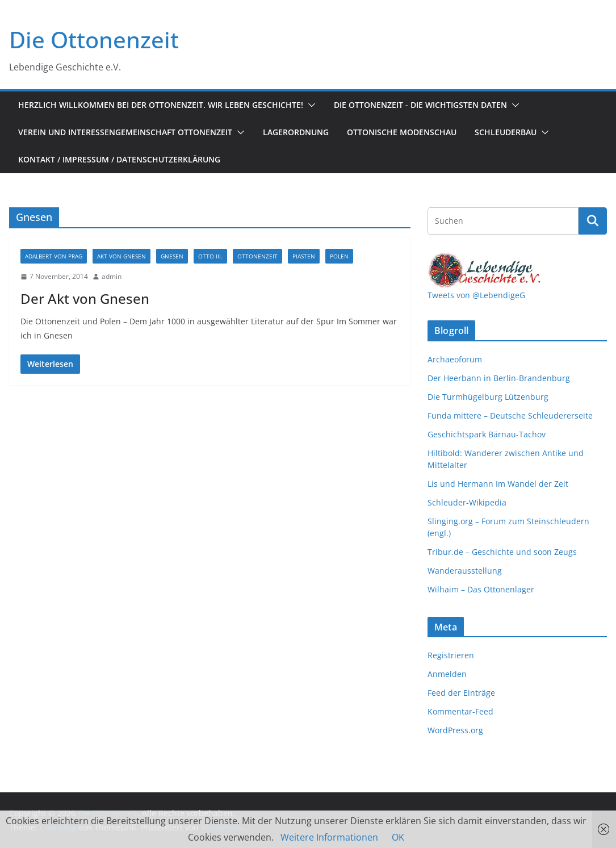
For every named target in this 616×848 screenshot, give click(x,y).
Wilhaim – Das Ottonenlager (481, 589)
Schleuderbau (506, 132)
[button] (309, 105)
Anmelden (447, 674)
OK (398, 837)
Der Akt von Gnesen (85, 298)
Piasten (304, 256)
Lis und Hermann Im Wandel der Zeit (498, 484)
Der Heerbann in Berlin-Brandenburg (499, 378)
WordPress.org (455, 730)
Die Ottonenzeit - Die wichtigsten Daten (420, 105)
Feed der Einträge (461, 693)
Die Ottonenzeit (94, 39)
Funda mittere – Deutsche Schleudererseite (510, 415)
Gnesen (172, 256)
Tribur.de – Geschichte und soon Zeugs (502, 552)
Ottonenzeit (257, 256)
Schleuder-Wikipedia (467, 502)
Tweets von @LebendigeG (476, 295)
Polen (339, 256)
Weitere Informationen (329, 837)
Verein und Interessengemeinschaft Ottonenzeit (125, 132)
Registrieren (451, 655)
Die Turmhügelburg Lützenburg (488, 397)
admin (112, 276)
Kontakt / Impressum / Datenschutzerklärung (119, 159)
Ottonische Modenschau (402, 132)
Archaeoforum (455, 359)
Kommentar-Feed (460, 711)
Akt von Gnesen (121, 256)
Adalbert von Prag (54, 256)
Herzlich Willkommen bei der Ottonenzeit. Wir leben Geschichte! (161, 105)
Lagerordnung (296, 132)
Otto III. (210, 256)
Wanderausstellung (465, 571)
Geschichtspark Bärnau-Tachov (487, 434)
